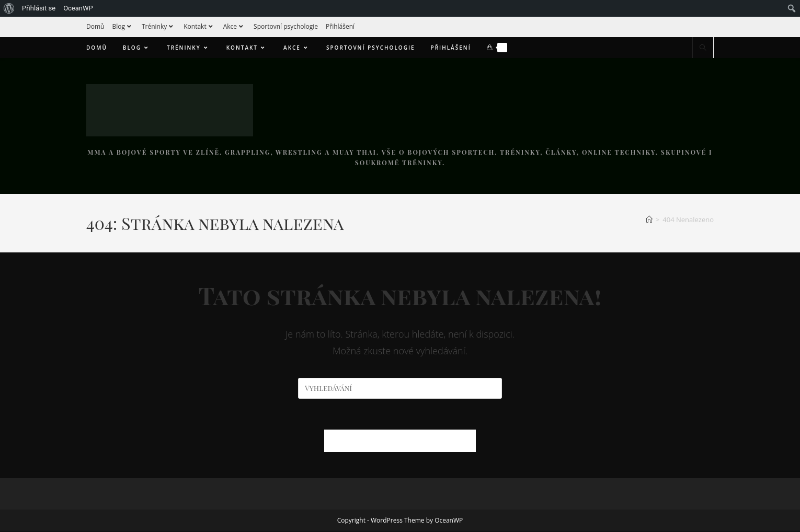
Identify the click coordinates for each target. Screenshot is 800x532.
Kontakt (199, 26)
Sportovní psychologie (286, 26)
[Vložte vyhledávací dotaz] (400, 388)
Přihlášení (340, 26)
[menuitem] (9, 8)
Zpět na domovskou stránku (400, 441)
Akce (235, 26)
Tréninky (159, 26)
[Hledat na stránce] (703, 48)
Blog (123, 26)
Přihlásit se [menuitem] (39, 8)
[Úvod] (649, 219)
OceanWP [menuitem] (78, 8)
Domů (95, 26)
